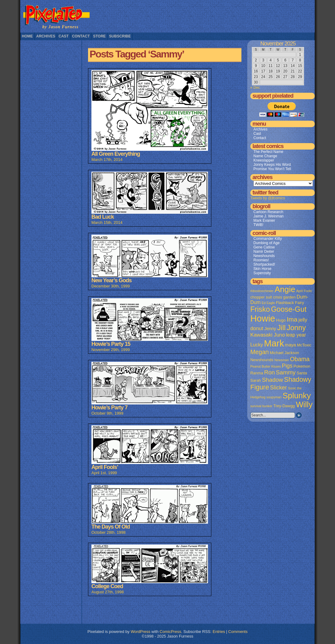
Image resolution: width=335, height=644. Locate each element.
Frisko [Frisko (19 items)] (260, 309)
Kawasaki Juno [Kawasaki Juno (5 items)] (268, 335)
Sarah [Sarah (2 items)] (256, 380)
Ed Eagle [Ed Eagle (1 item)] (268, 303)
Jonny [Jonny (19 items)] (296, 328)
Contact (81, 36)
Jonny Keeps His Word (272, 165)
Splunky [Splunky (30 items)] (297, 396)
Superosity (262, 273)
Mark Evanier (264, 221)
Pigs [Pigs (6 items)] (287, 366)
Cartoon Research (268, 212)
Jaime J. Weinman (268, 216)
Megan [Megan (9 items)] (260, 352)
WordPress (141, 632)
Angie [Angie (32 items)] (285, 289)
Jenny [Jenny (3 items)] (270, 329)
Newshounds (264, 256)
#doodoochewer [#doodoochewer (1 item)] (262, 291)
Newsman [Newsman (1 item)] (281, 360)
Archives (46, 36)
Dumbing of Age (266, 243)
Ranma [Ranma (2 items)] (257, 373)
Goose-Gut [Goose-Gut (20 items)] (289, 309)
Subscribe (120, 36)
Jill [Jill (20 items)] (281, 328)
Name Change (265, 156)
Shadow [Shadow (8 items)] (273, 380)
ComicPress (170, 632)
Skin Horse (262, 269)
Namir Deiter (264, 252)
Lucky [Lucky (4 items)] (257, 345)
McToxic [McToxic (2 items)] (304, 345)
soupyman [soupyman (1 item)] (274, 397)
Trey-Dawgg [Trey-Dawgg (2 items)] (284, 406)
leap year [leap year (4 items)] (296, 335)
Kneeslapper (264, 160)
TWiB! (258, 225)
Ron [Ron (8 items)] (270, 372)
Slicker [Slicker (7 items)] (278, 387)
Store (99, 36)
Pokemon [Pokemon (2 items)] (302, 366)
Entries (219, 632)
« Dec (255, 88)
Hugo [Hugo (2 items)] (281, 320)
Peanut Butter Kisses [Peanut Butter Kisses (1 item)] (266, 366)
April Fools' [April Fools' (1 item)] (304, 291)
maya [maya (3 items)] (290, 345)
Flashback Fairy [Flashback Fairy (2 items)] (290, 303)
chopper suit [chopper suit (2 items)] (261, 297)
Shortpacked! (264, 264)
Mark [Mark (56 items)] (274, 343)
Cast (64, 36)
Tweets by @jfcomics (268, 198)
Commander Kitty (268, 239)
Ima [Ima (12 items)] (292, 319)
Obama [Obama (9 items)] (300, 359)
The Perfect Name (268, 152)
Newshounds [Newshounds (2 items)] (262, 360)
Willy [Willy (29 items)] (304, 404)
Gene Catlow (264, 247)
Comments (238, 632)
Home (27, 36)
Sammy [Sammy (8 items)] (286, 372)
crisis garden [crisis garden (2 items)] (284, 297)
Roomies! (261, 260)
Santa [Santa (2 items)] (302, 373)
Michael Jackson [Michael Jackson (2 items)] (284, 353)
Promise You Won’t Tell (272, 169)
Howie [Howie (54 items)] (263, 318)
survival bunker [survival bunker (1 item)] (261, 406)
